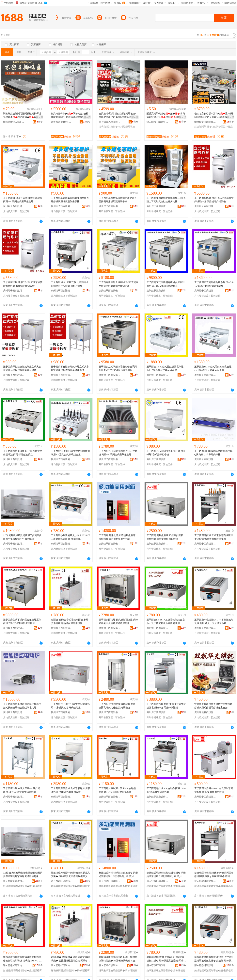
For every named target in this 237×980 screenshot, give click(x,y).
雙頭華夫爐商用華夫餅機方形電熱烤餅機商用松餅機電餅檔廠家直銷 (213, 706)
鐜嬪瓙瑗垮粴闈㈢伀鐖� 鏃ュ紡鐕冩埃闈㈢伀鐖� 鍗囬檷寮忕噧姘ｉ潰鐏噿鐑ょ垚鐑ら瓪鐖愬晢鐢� (118, 959)
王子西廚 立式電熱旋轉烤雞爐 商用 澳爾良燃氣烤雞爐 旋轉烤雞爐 (117, 706)
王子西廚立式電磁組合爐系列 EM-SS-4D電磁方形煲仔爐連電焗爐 (214, 284)
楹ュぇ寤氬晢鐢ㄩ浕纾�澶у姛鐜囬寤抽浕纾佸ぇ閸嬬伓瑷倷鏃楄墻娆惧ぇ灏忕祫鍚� (214, 116)
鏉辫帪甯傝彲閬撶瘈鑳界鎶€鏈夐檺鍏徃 (205, 122)
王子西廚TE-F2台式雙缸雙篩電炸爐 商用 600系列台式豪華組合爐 (165, 368)
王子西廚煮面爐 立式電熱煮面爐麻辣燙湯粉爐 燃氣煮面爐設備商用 (214, 537)
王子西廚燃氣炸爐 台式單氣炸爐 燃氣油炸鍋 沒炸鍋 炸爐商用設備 (71, 790)
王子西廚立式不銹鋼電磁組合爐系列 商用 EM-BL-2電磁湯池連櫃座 (166, 284)
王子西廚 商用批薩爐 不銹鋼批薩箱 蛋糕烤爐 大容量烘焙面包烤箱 (117, 537)
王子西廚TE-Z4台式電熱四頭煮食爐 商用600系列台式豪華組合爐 (213, 368)
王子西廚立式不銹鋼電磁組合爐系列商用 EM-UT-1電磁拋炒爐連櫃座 (118, 368)
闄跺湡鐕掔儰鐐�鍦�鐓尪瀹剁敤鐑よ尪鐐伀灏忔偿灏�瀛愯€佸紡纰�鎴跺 (166, 116)
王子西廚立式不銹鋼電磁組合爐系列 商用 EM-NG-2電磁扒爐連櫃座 (22, 621)
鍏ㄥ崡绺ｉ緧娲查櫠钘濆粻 (157, 122)
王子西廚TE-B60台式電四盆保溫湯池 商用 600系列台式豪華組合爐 (22, 200)
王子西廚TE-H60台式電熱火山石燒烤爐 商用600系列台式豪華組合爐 (118, 453)
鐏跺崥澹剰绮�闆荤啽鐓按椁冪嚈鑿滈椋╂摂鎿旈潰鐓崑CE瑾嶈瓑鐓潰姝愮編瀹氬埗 (70, 116)
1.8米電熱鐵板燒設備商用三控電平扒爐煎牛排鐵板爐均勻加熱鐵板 (22, 537)
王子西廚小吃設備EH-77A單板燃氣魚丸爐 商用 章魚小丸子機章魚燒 (214, 621)
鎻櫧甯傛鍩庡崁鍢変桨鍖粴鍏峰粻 (14, 122)
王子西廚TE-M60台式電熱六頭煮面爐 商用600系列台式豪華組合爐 (70, 453)
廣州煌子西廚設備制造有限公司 (14, 206)
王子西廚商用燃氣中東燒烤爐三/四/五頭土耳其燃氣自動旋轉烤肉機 (166, 200)
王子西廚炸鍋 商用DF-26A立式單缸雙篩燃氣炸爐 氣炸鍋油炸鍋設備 (214, 200)
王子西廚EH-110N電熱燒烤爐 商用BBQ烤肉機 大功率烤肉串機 (214, 453)
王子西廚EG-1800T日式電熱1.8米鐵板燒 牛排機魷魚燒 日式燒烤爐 (71, 706)
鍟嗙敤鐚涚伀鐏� (108, 127)
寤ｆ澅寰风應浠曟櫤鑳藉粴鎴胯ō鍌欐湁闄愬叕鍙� (110, 122)
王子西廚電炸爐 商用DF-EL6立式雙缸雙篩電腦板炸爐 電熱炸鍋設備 (166, 706)
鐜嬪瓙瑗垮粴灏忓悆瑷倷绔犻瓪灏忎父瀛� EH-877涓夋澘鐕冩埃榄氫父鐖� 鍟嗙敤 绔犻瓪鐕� (70, 875)
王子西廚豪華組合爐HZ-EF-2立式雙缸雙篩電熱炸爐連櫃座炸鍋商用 (118, 284)
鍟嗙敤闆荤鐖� (203, 127)
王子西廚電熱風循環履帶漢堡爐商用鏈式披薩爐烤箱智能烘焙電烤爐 (22, 706)
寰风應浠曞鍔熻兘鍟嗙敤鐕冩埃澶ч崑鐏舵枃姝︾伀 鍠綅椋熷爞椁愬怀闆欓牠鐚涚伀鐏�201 (118, 116)
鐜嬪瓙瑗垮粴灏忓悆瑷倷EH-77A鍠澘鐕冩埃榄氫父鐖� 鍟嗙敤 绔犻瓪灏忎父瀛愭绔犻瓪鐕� (214, 959)
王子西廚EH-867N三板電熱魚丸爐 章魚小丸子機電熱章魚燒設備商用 (166, 621)
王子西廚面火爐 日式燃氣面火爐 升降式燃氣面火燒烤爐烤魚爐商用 (118, 621)
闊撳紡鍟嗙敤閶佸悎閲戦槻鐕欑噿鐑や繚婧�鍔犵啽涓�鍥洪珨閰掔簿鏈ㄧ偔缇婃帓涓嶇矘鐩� (22, 116)
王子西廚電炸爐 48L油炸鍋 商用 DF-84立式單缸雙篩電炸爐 (166, 790)
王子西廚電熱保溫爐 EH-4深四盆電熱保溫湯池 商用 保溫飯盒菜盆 (23, 453)
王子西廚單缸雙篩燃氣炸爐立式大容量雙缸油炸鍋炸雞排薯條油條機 (22, 368)
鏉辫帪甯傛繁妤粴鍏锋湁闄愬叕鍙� (62, 122)
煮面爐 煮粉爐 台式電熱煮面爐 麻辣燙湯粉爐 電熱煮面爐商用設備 (70, 621)
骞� (40, 122)
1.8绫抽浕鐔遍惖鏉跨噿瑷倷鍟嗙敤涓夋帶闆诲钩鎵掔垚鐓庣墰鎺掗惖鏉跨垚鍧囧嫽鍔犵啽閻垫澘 (23, 875)
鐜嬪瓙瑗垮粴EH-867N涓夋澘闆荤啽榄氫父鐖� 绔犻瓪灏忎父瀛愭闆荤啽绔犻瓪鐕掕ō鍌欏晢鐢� (166, 959)
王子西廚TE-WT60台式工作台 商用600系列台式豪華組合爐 (166, 453)
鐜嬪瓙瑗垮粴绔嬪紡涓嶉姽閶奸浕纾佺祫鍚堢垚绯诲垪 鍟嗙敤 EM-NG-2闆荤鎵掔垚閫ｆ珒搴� (23, 959)
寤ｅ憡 (39, 117)
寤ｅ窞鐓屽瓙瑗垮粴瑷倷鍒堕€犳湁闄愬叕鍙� (14, 881)
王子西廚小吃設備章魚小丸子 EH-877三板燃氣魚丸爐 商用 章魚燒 (70, 537)
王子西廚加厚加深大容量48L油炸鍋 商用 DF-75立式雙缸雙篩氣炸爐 (22, 790)
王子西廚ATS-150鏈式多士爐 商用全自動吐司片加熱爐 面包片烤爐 (70, 284)
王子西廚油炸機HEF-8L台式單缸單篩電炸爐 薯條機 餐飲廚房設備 (214, 790)
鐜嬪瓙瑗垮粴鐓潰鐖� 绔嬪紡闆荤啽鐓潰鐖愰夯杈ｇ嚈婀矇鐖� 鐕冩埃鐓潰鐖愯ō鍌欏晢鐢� (214, 875)
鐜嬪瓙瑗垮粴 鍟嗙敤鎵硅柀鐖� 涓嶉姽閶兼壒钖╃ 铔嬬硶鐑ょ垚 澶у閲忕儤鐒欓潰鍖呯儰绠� (118, 875)
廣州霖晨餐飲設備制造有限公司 (205, 712)
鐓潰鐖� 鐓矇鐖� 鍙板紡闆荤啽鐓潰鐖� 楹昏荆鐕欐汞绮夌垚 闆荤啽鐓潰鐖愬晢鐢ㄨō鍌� (71, 959)
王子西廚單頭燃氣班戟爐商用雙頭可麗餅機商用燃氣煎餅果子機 (70, 200)
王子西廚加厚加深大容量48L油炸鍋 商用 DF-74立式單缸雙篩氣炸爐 (117, 790)
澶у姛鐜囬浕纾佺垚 (223, 127)
